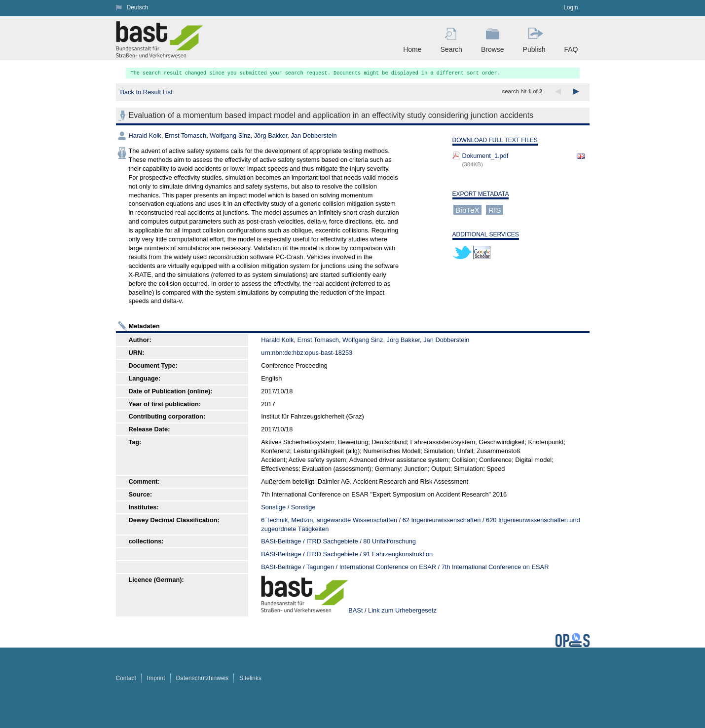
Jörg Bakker (271, 135)
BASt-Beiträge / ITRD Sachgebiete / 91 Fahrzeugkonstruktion (347, 554)
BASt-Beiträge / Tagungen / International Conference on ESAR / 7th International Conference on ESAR (405, 567)
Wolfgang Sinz (230, 135)
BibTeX (467, 210)
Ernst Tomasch (186, 135)
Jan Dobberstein (314, 135)
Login (571, 7)
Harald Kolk (145, 135)
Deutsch (138, 7)
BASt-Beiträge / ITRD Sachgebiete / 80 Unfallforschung (338, 541)
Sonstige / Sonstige (288, 507)
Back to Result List (146, 92)
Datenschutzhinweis (203, 678)
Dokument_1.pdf (485, 156)
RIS (495, 210)
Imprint (156, 678)
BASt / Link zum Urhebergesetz (392, 610)
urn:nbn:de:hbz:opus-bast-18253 (307, 353)
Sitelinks (250, 678)
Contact (126, 678)
